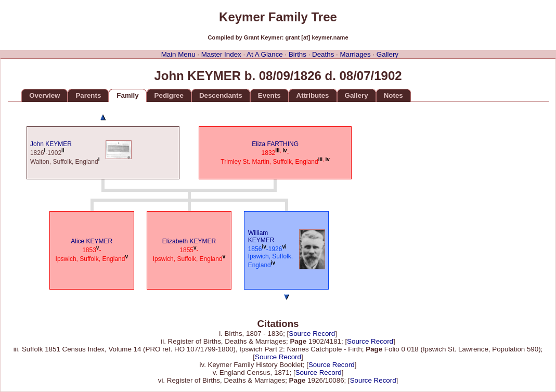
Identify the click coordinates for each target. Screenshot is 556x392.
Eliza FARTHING (275, 144)
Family (127, 95)
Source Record (312, 334)
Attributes (313, 95)
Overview (44, 95)
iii (277, 151)
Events (269, 95)
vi (284, 247)
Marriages (355, 54)
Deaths (323, 54)
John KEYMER (51, 144)
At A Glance (265, 54)
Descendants (221, 95)
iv (285, 151)
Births (298, 54)
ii (63, 151)
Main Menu (178, 54)
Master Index (221, 54)
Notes (393, 95)
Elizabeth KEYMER (189, 241)
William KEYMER (261, 237)
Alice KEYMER (92, 241)
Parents (88, 95)
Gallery (387, 54)
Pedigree (169, 95)
